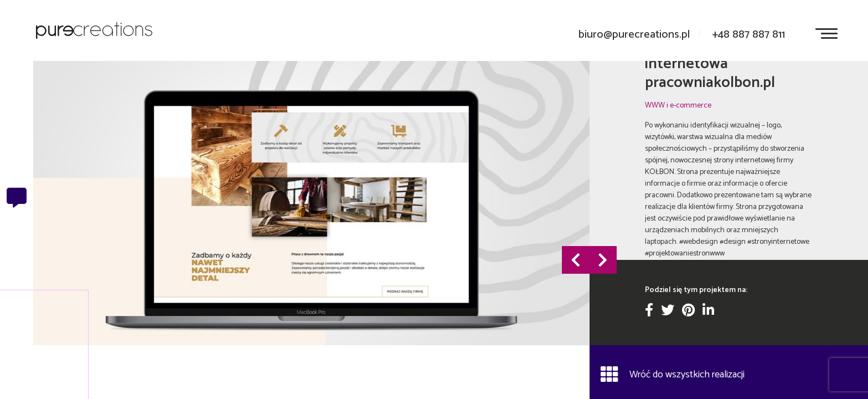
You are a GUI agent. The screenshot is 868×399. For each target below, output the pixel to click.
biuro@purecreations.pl (634, 35)
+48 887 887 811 (748, 35)
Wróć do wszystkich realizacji (673, 374)
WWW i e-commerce (678, 106)
